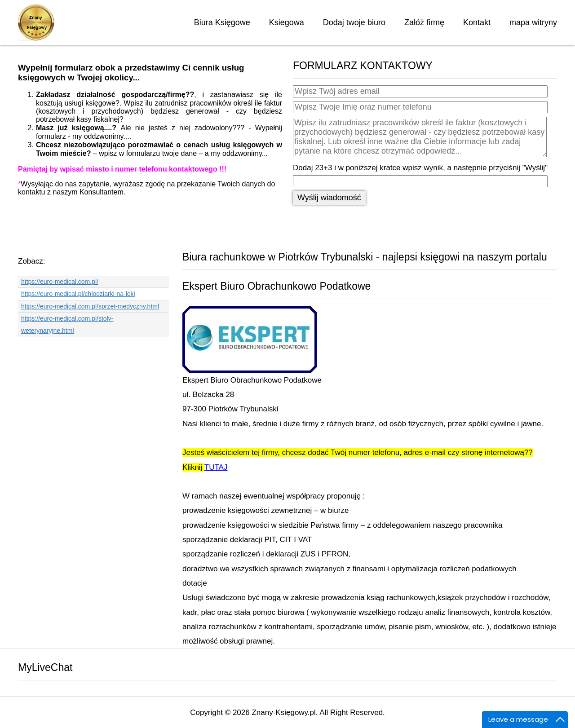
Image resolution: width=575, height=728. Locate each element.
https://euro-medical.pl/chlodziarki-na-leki (78, 294)
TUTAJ (216, 467)
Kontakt (477, 22)
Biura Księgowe (222, 22)
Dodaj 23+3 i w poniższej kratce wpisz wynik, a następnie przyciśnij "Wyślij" (420, 168)
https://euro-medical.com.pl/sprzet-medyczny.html (90, 306)
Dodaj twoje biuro (354, 22)
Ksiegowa (287, 22)
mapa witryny (533, 22)
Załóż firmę (424, 22)
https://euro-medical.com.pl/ (60, 282)
